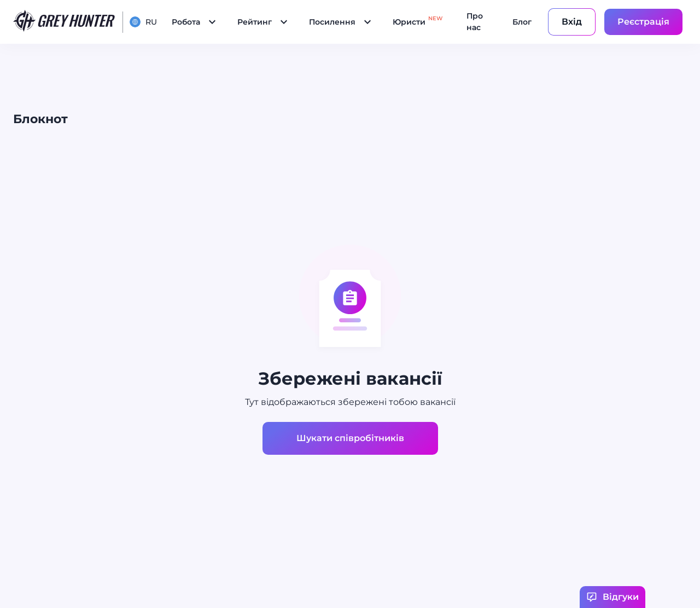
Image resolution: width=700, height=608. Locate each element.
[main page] (65, 22)
